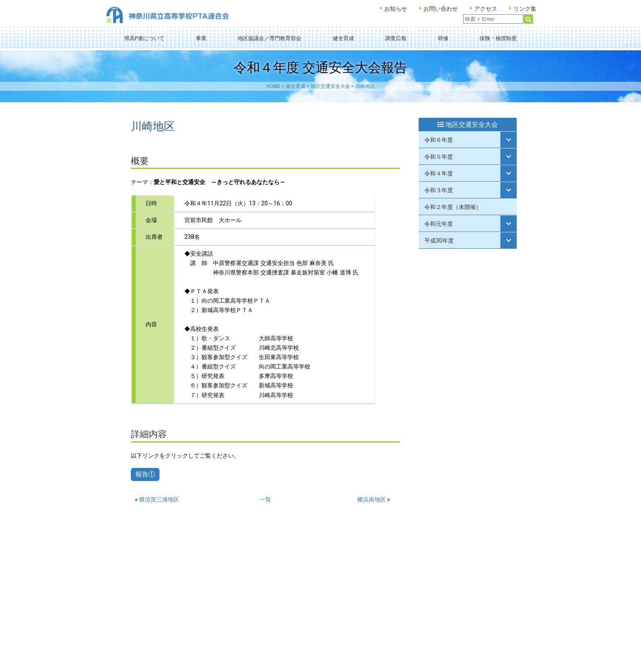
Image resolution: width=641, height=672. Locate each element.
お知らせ (396, 9)
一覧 (265, 499)
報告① (145, 474)
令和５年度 (439, 157)
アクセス (486, 9)
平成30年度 (439, 240)
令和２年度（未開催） (453, 207)
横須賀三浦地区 (159, 499)
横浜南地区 (372, 499)
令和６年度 (439, 140)
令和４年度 (439, 173)
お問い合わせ (441, 9)
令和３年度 (439, 190)
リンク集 (525, 9)
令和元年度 (439, 224)
